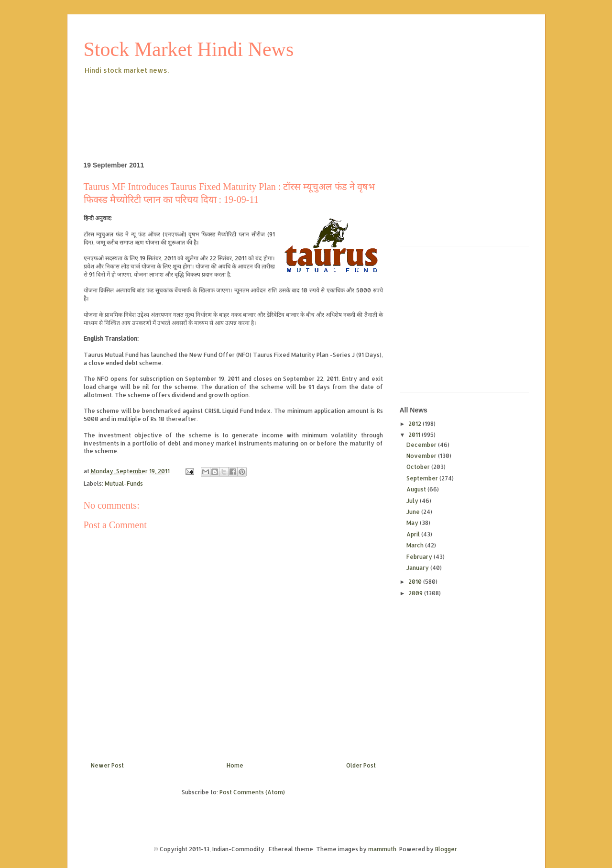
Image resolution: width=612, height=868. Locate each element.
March (416, 545)
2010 (416, 582)
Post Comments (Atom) (252, 792)
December (422, 445)
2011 (415, 435)
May (413, 523)
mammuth (382, 849)
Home (235, 765)
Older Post (361, 765)
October (419, 467)
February (420, 557)
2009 (416, 593)
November (422, 456)
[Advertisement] (258, 102)
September (423, 478)
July (413, 501)
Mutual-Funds (124, 484)
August (417, 489)
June (414, 512)
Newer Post (107, 765)
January (418, 568)
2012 (415, 424)
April (414, 534)
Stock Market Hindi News (189, 49)
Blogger (446, 849)
